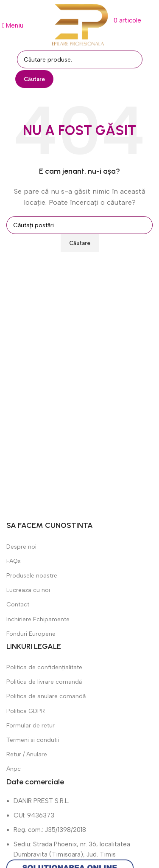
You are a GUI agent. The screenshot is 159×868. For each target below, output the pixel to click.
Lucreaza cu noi (28, 590)
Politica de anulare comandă (46, 696)
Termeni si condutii (33, 740)
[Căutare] (80, 59)
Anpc (14, 769)
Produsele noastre (32, 576)
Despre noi (21, 547)
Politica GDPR (26, 711)
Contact (18, 604)
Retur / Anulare (27, 754)
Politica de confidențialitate (44, 667)
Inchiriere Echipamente (38, 619)
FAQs (14, 561)
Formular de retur (31, 726)
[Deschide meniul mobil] (13, 25)
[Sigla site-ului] (80, 25)
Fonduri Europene (31, 634)
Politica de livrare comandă (44, 682)
